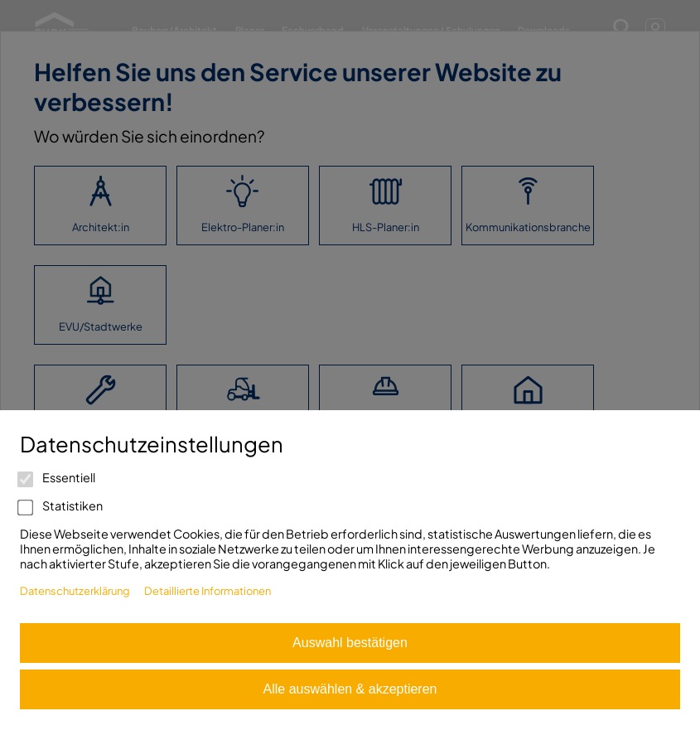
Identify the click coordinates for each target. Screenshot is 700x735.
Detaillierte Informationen (208, 591)
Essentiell (58, 477)
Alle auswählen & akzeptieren (350, 689)
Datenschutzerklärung (75, 591)
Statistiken (61, 505)
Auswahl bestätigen (350, 643)
